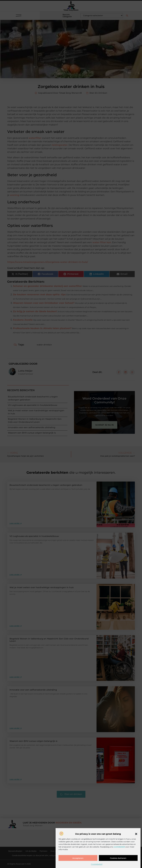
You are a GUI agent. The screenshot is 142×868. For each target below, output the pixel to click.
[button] (136, 834)
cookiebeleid (119, 847)
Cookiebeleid (97, 864)
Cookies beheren (118, 858)
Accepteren (78, 858)
